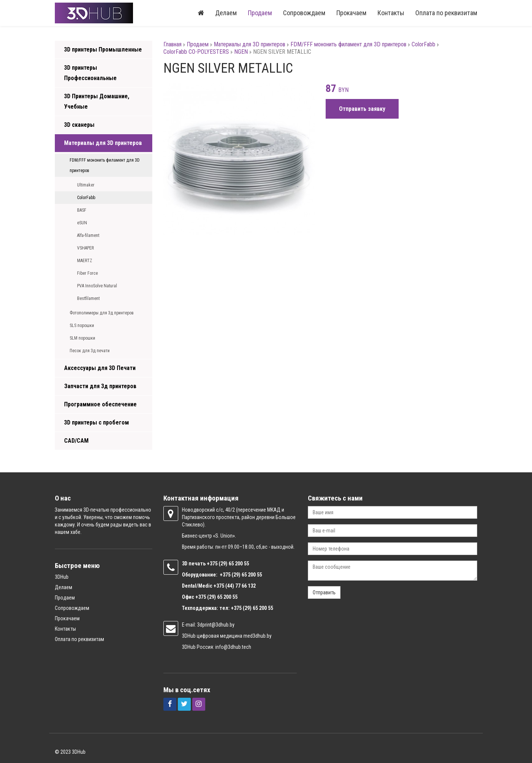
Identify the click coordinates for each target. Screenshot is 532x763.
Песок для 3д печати (90, 351)
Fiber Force (87, 273)
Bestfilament (88, 298)
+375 (213, 564)
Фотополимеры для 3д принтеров (102, 313)
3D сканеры (79, 125)
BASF (82, 210)
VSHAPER (85, 248)
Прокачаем (351, 13)
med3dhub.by (257, 636)
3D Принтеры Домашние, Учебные (97, 101)
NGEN (241, 52)
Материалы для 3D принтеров (103, 143)
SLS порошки (82, 326)
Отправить (324, 592)
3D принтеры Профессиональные (90, 73)
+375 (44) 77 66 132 (235, 586)
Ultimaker (86, 185)
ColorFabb (86, 198)
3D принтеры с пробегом (97, 422)
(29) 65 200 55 (234, 564)
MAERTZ (85, 261)
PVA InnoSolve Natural (97, 286)
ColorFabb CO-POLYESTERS (196, 52)
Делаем (226, 13)
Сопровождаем (304, 13)
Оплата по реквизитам (446, 13)
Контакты (391, 13)
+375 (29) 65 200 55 (216, 597)
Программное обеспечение (100, 404)
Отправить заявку (362, 109)
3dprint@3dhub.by (216, 625)
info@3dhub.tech (233, 647)
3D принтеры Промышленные (103, 49)
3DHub (62, 577)
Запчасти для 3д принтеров (100, 386)
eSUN (82, 223)
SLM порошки (82, 338)
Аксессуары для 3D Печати (100, 368)
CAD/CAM (76, 441)
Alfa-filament (88, 235)
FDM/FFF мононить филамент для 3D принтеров (105, 165)
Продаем (260, 13)
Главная (172, 44)
